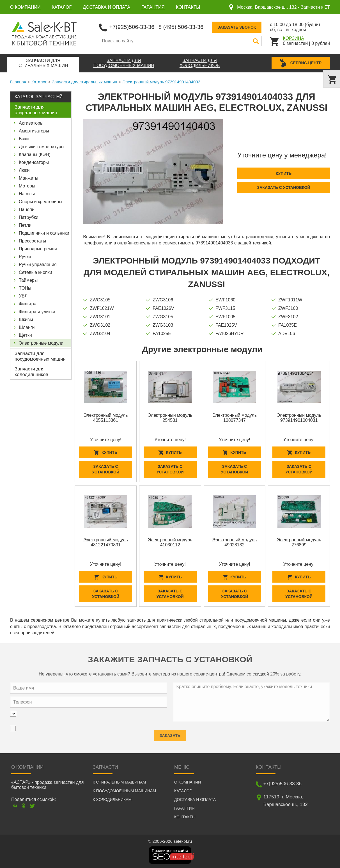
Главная (18, 82)
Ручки (25, 257)
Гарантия (153, 7)
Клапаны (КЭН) (35, 154)
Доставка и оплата (106, 7)
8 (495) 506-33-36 (181, 27)
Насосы (27, 194)
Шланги (27, 327)
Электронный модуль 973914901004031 (299, 418)
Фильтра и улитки (37, 312)
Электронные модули (41, 343)
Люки (24, 170)
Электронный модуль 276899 (299, 542)
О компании (25, 7)
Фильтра (28, 304)
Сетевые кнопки (35, 272)
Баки (24, 139)
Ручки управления (38, 264)
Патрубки (28, 217)
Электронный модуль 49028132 (235, 542)
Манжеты (28, 178)
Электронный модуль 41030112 (170, 542)
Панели (27, 209)
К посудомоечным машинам (125, 791)
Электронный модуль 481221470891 (105, 542)
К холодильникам (112, 800)
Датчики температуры (42, 147)
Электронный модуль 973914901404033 (161, 82)
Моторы (27, 186)
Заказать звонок (237, 27)
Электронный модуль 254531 (170, 418)
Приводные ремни (38, 249)
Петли (25, 225)
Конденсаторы (34, 162)
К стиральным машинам (120, 782)
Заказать (170, 733)
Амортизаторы (34, 131)
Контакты (188, 7)
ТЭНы (25, 288)
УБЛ (23, 296)
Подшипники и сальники (44, 233)
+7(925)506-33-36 (132, 27)
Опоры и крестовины (41, 202)
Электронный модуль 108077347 (235, 418)
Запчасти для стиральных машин (84, 82)
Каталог (62, 7)
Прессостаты (32, 241)
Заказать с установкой (283, 187)
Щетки (25, 335)
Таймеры (28, 280)
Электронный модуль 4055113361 (105, 418)
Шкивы (26, 320)
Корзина (294, 38)
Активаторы (31, 123)
